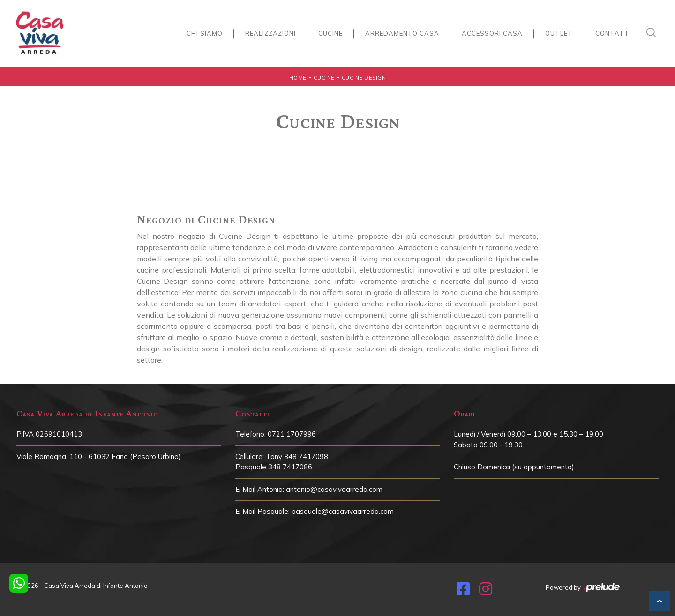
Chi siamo (205, 33)
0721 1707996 (292, 434)
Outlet (559, 33)
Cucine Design (364, 78)
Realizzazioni (270, 33)
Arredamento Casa (402, 33)
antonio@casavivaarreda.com (334, 489)
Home (298, 78)
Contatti (613, 33)
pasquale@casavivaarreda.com (343, 511)
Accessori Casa (492, 33)
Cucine (330, 33)
